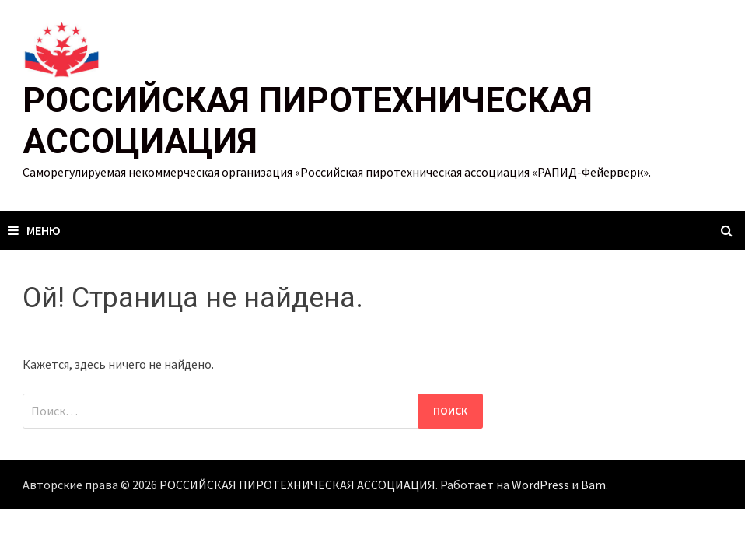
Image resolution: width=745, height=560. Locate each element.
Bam (593, 485)
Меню (34, 230)
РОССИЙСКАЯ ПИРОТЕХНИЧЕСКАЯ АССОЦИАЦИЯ (297, 485)
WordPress (540, 485)
